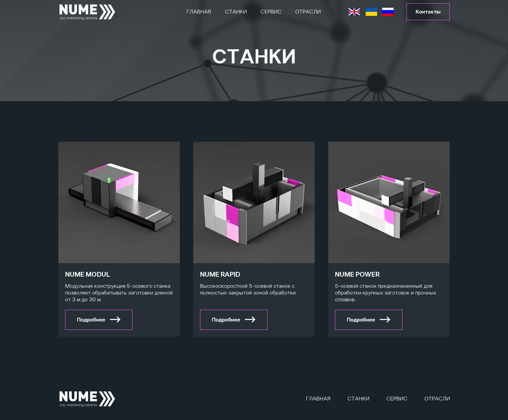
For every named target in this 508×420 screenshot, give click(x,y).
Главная (199, 12)
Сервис (271, 12)
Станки (236, 12)
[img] (87, 12)
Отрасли (308, 12)
